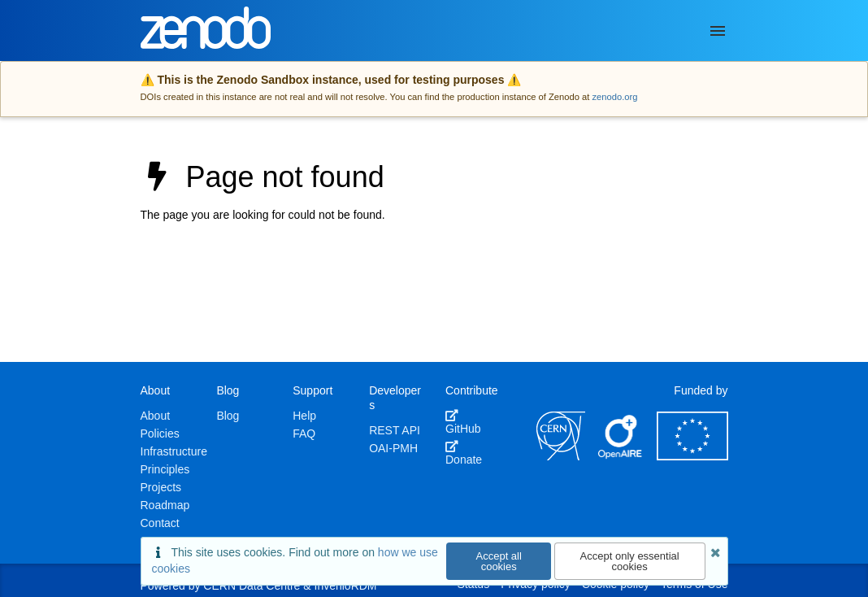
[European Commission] (692, 456)
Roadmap (165, 505)
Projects (161, 487)
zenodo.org (614, 97)
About (156, 416)
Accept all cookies (499, 561)
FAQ (304, 434)
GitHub (463, 422)
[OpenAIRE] (621, 456)
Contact (160, 523)
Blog (228, 416)
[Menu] (718, 31)
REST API (395, 430)
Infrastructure (174, 451)
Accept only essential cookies (630, 561)
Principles (165, 469)
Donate (464, 453)
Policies (160, 434)
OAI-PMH (393, 448)
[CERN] (561, 456)
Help (304, 416)
